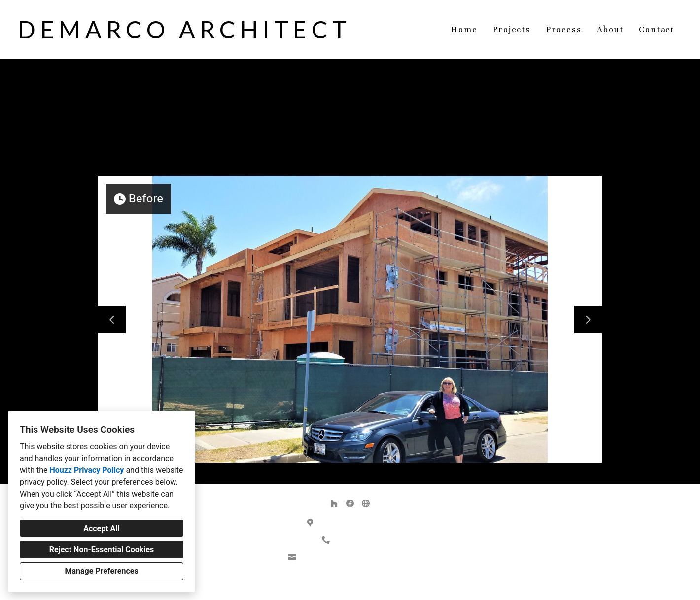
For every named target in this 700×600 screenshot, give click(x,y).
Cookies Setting (372, 585)
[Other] (366, 503)
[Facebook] (350, 503)
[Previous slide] (112, 320)
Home (464, 29)
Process (564, 29)
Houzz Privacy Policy (87, 470)
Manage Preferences (101, 571)
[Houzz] (334, 503)
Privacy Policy (325, 585)
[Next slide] (588, 320)
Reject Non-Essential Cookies (102, 550)
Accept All (102, 528)
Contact (657, 29)
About (610, 29)
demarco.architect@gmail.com (355, 557)
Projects (511, 29)
